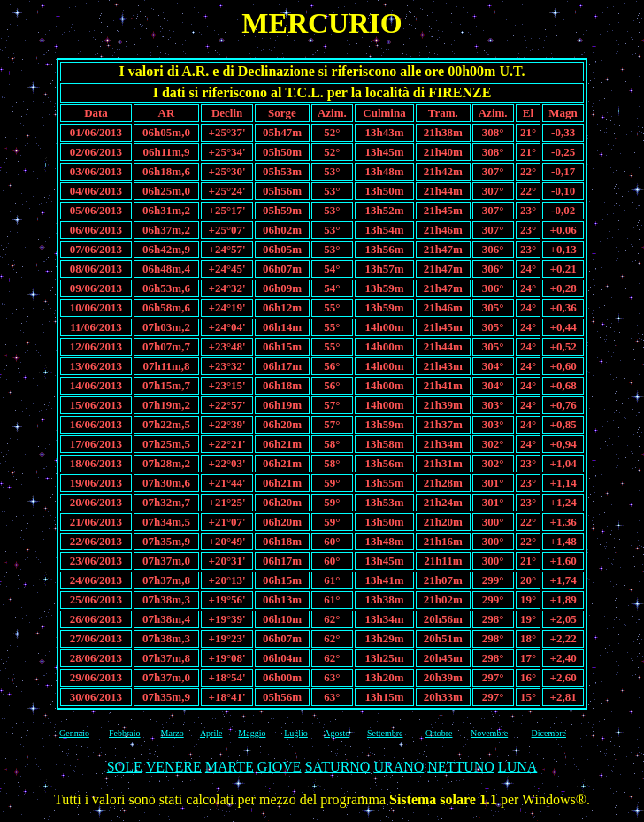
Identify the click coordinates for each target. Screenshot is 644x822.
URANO (399, 767)
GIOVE (280, 767)
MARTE (230, 767)
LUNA (517, 767)
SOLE (125, 767)
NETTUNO (461, 767)
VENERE (174, 767)
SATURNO (338, 767)
